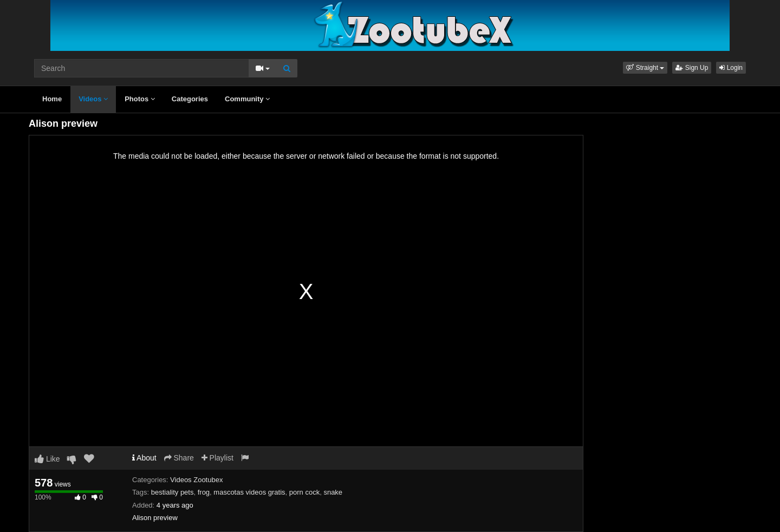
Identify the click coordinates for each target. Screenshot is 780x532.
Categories (190, 99)
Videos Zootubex (196, 480)
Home (52, 99)
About (144, 458)
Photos (140, 99)
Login (731, 68)
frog (204, 492)
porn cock (304, 492)
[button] (645, 68)
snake (333, 492)
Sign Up (692, 68)
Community (247, 99)
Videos (93, 99)
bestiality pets (173, 492)
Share (179, 458)
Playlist (217, 458)
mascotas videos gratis (249, 492)
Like (47, 459)
